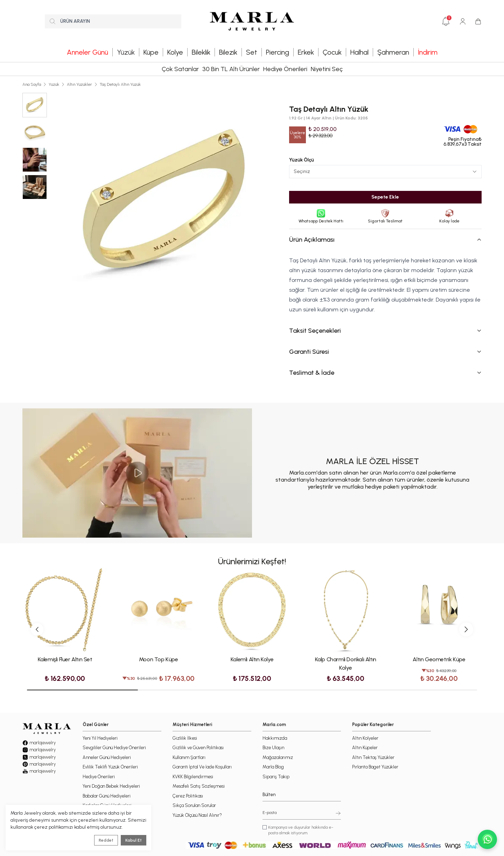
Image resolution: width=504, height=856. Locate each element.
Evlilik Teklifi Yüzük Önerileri (110, 767)
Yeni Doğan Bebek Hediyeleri (111, 786)
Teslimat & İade (385, 373)
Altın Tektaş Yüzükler (373, 757)
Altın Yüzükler (79, 84)
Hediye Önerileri (285, 69)
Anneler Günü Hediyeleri (107, 757)
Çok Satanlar (180, 69)
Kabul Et (134, 840)
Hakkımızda (275, 738)
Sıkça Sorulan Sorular (194, 805)
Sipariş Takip (276, 777)
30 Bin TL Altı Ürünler (231, 69)
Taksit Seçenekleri (385, 331)
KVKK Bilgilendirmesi (193, 777)
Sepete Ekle (385, 197)
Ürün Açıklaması (385, 240)
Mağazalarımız (278, 757)
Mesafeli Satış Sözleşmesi (199, 786)
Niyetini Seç (327, 69)
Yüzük (54, 84)
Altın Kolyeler (365, 738)
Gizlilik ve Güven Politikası (198, 748)
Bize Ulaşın (273, 748)
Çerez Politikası (188, 796)
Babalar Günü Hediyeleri (107, 796)
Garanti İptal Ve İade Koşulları (202, 767)
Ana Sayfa (32, 84)
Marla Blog (273, 767)
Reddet (106, 840)
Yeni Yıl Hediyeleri (100, 738)
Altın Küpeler (365, 748)
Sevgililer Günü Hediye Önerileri (114, 748)
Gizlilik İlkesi (185, 738)
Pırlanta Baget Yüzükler (375, 767)
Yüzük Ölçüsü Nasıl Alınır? (197, 815)
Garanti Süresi (385, 352)
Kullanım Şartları (189, 757)
